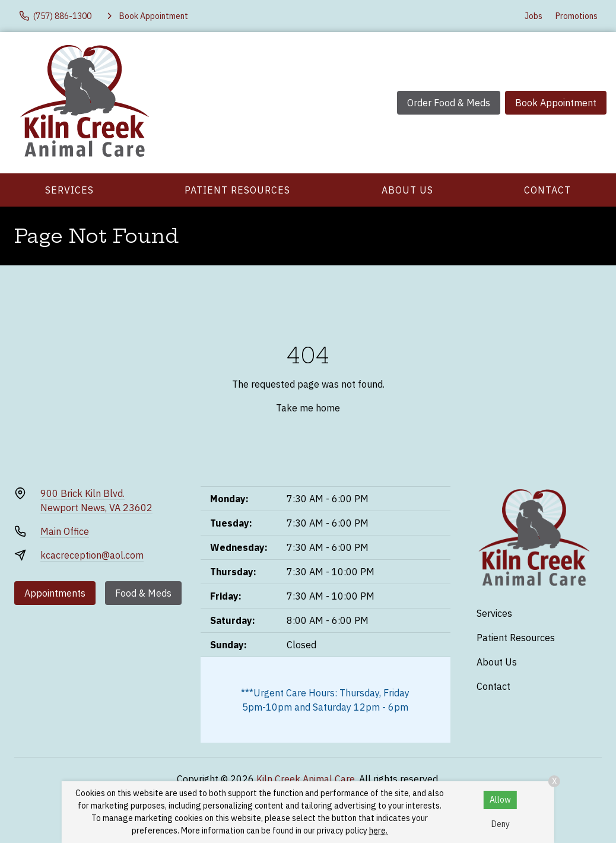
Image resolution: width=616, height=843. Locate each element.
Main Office (65, 531)
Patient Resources (237, 190)
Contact (547, 190)
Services (69, 190)
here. (378, 831)
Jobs (534, 16)
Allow (500, 800)
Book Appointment (556, 103)
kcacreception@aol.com (92, 555)
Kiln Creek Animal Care (306, 779)
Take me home (308, 408)
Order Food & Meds (449, 103)
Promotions (577, 16)
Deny (501, 824)
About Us (407, 190)
